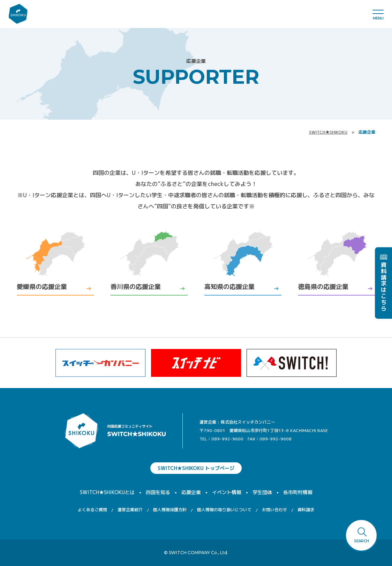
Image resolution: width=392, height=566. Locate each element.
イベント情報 (227, 492)
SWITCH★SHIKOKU (328, 132)
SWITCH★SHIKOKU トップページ (196, 468)
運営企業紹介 (130, 510)
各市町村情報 (298, 492)
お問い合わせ (274, 510)
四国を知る (158, 492)
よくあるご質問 (92, 510)
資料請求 (306, 510)
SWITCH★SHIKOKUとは (107, 492)
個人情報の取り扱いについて (224, 510)
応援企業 (191, 492)
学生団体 (262, 492)
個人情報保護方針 (170, 510)
